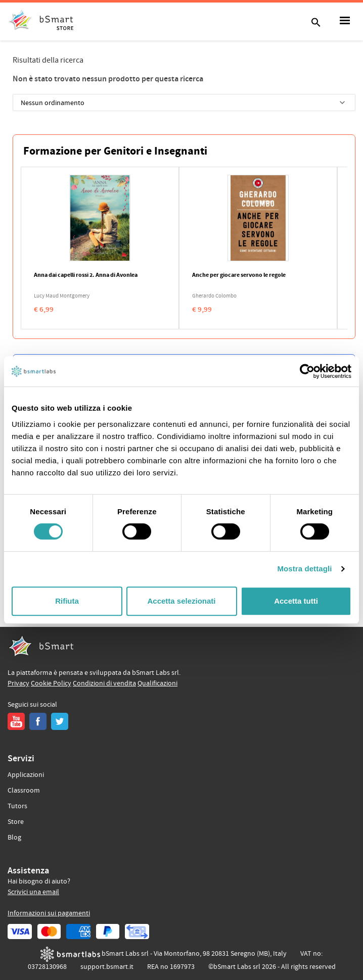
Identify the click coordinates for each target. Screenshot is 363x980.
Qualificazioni (157, 683)
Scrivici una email (33, 892)
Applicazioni (26, 775)
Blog (14, 838)
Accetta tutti (296, 601)
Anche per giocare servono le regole (239, 275)
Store (16, 822)
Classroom (24, 791)
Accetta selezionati (181, 601)
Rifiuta (67, 601)
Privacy (18, 683)
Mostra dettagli (304, 569)
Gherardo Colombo (214, 296)
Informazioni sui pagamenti (49, 913)
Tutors (17, 806)
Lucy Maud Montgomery (62, 296)
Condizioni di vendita (104, 683)
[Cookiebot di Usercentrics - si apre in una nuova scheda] (307, 371)
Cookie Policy (51, 683)
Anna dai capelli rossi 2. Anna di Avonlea (86, 275)
